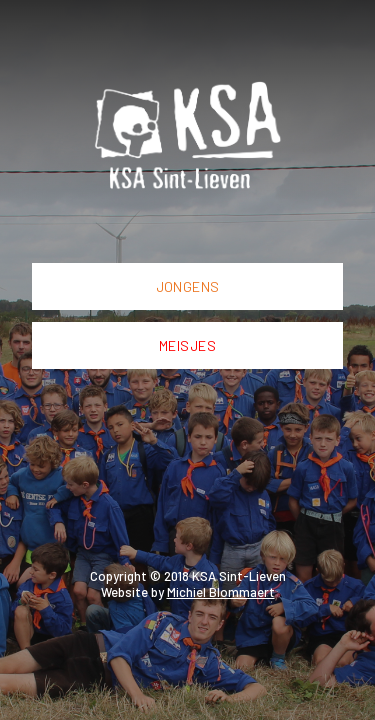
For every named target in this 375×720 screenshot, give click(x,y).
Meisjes (187, 345)
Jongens (188, 286)
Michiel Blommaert (221, 592)
